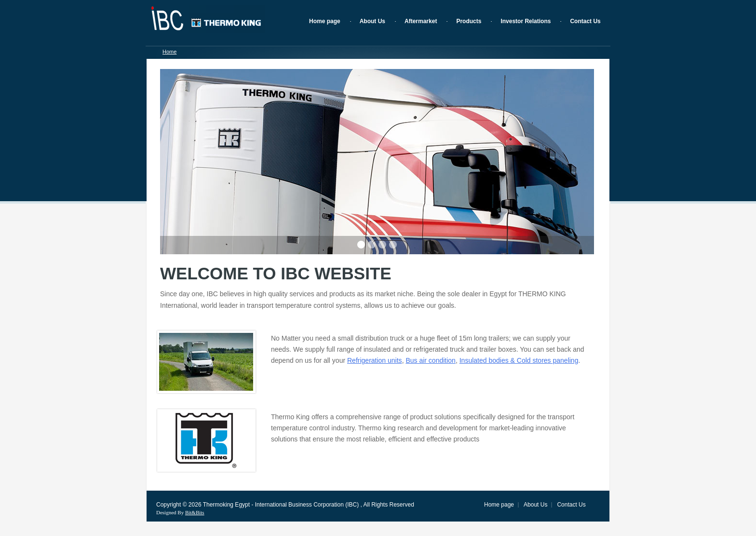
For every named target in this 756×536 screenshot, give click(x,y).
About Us (372, 21)
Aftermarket (421, 21)
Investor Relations (526, 21)
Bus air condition (431, 360)
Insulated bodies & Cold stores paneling (519, 360)
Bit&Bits (195, 512)
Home (169, 52)
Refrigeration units (375, 360)
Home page (325, 21)
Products (469, 21)
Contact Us (585, 21)
